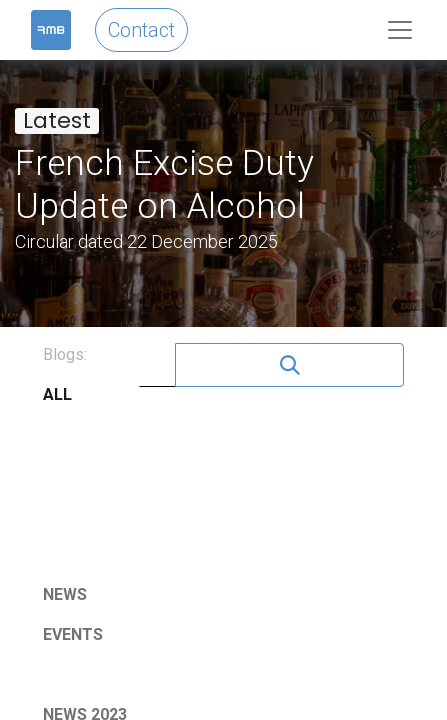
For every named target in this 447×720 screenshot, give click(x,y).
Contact (141, 30)
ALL (57, 394)
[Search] (289, 365)
